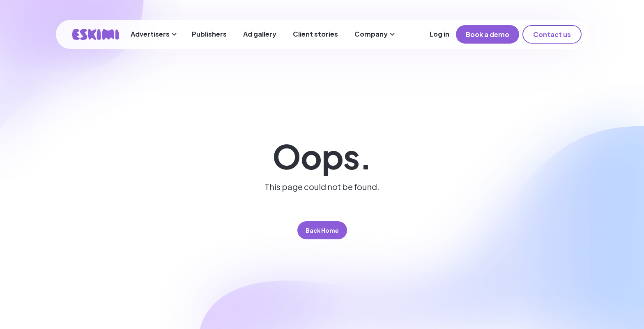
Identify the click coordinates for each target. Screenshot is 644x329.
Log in (439, 34)
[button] (154, 34)
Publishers (209, 34)
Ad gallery (260, 34)
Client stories (315, 34)
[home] (96, 34)
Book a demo (488, 34)
